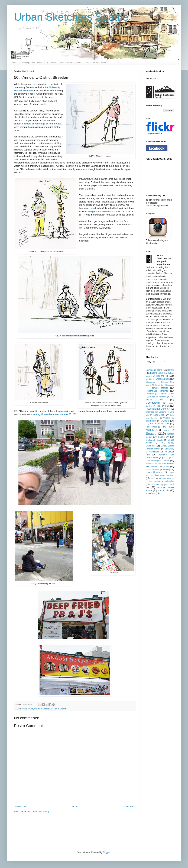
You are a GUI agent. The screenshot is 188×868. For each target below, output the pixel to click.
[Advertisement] (78, 832)
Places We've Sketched (96, 63)
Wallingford (169, 458)
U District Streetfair (42, 709)
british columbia (153, 470)
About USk (51, 63)
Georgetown (153, 403)
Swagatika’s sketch (98, 211)
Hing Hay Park (163, 406)
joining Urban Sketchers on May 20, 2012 (55, 414)
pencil (159, 487)
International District (157, 409)
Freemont (150, 394)
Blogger (107, 852)
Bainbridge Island (154, 370)
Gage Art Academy (158, 397)
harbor (153, 478)
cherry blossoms (154, 472)
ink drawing (155, 481)
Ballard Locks (157, 373)
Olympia (165, 421)
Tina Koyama (28, 709)
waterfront (150, 493)
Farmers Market (159, 388)
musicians (155, 484)
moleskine (169, 481)
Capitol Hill (162, 376)
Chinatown (150, 382)
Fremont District (166, 394)
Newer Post (20, 807)
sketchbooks (163, 490)
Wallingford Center (160, 461)
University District (58, 709)
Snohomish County (154, 440)
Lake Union (159, 415)
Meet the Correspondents (71, 63)
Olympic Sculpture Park (157, 424)
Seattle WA (164, 437)
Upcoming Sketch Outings (31, 63)
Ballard (171, 370)
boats (166, 467)
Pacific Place (152, 427)
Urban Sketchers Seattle (71, 17)
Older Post (129, 807)
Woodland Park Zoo (153, 464)
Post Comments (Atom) (38, 812)
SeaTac (167, 430)
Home (13, 63)
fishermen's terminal (164, 475)
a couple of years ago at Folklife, (40, 124)
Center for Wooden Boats (158, 379)
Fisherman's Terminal (157, 391)
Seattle (151, 434)
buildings (167, 470)
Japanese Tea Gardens (156, 412)
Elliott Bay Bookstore (165, 385)
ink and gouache (167, 478)
